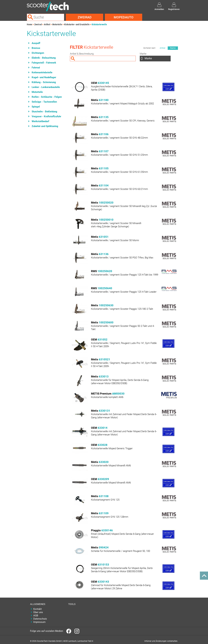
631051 (104, 237)
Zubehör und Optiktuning (45, 126)
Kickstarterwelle (99, 24)
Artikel (47, 24)
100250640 (105, 288)
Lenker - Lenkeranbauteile (46, 87)
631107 (104, 151)
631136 (104, 254)
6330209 (103, 479)
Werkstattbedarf (40, 121)
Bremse (36, 48)
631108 (104, 496)
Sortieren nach (149, 48)
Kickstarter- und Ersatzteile (77, 24)
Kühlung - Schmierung (44, 82)
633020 (104, 462)
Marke (143, 54)
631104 (104, 185)
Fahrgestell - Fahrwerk (44, 63)
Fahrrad (36, 68)
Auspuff (36, 43)
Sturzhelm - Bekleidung (44, 112)
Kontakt (38, 609)
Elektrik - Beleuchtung (44, 58)
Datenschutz (40, 619)
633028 (103, 445)
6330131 (104, 411)
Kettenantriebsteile (42, 72)
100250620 (105, 271)
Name (173, 48)
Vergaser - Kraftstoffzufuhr (46, 116)
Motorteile (57, 24)
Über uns (38, 612)
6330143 (103, 582)
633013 (104, 376)
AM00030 (118, 394)
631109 (104, 513)
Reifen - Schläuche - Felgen (47, 97)
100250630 (106, 305)
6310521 (104, 359)
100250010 (106, 220)
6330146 (107, 530)
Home (29, 24)
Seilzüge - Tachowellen (44, 102)
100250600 (106, 322)
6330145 (103, 83)
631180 (104, 100)
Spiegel (36, 107)
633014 (103, 428)
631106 (104, 134)
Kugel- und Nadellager (44, 77)
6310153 (103, 565)
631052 (103, 340)
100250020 (106, 203)
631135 (104, 117)
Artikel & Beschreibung (82, 54)
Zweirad (85, 17)
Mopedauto (124, 17)
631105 (104, 168)
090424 (104, 547)
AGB (36, 616)
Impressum (39, 622)
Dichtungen (38, 53)
